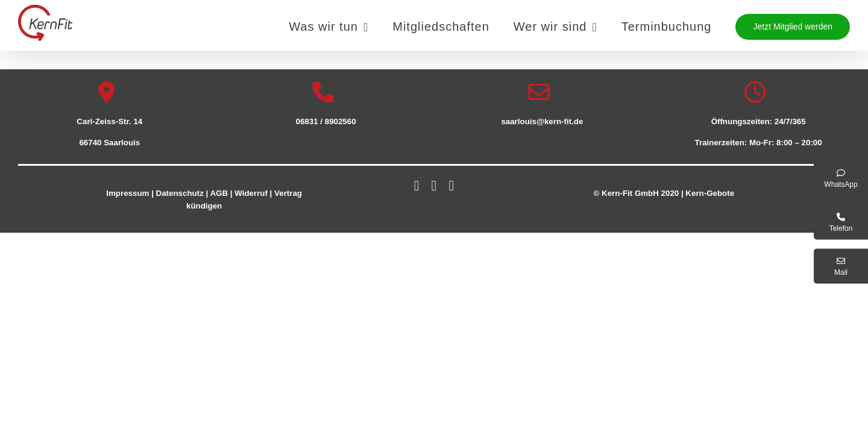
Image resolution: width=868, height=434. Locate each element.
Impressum (127, 193)
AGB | (221, 193)
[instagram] (434, 186)
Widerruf (251, 193)
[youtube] (451, 186)
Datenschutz (180, 193)
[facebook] (417, 186)
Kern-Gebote (710, 193)
